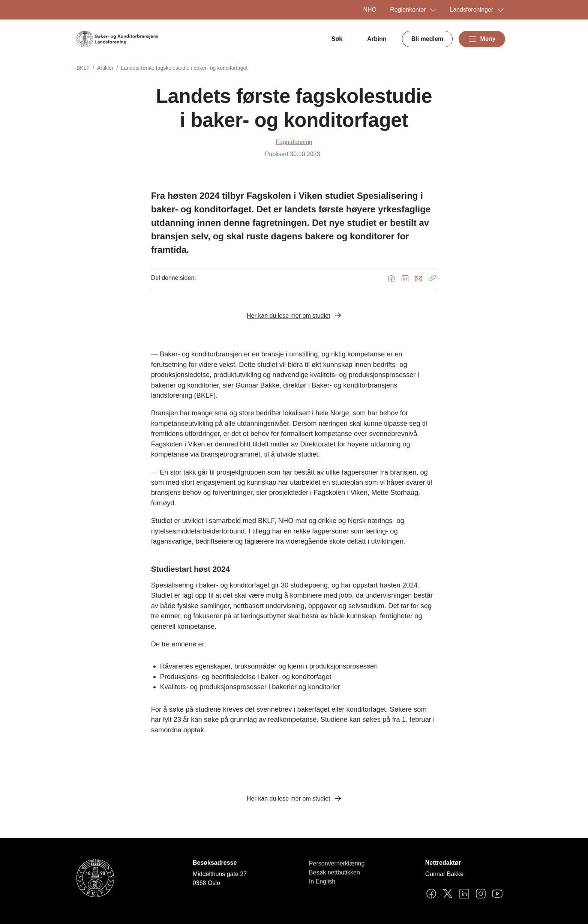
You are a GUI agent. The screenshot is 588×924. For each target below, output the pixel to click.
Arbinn (377, 39)
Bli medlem (427, 39)
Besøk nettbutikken (334, 872)
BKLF (83, 68)
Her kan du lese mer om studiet (288, 316)
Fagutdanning (294, 142)
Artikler (105, 68)
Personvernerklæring (337, 863)
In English (322, 881)
